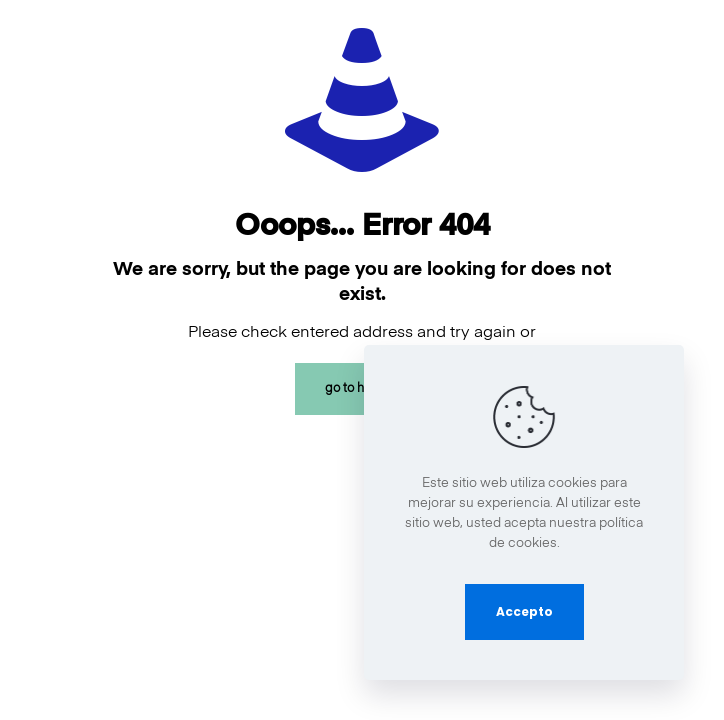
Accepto (524, 611)
